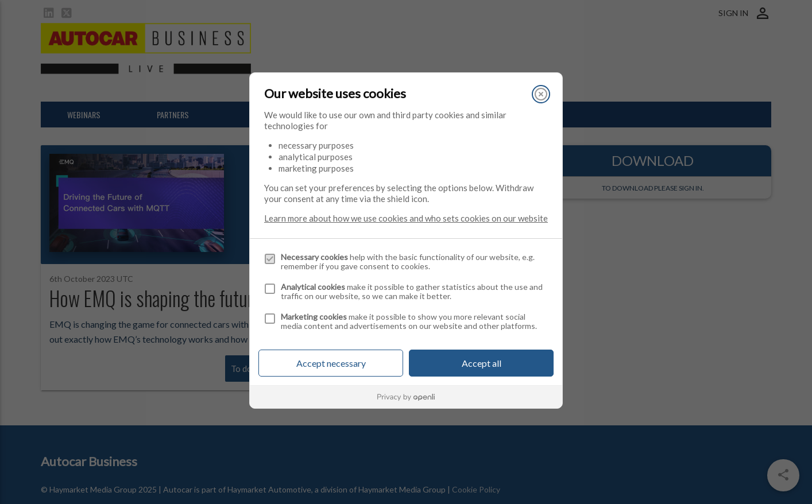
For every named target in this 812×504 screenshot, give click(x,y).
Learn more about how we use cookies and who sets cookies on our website (406, 218)
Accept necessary (331, 363)
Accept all (482, 363)
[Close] (541, 94)
